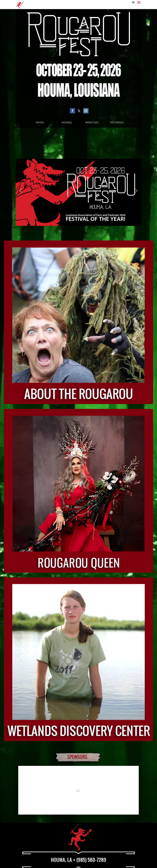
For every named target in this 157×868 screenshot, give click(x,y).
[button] (21, 191)
